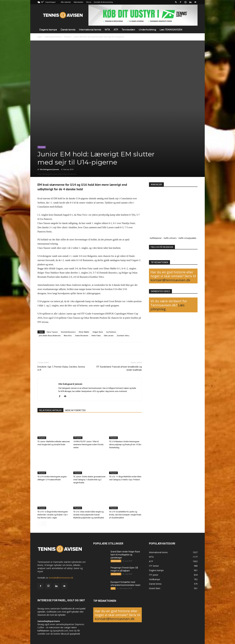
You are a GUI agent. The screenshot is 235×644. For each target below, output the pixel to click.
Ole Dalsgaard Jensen (49, 169)
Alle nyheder (66, 2)
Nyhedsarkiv (79, 2)
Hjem (40, 37)
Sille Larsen (109, 335)
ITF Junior (78, 438)
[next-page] (44, 524)
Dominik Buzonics (68, 332)
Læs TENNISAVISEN (171, 30)
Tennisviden (128, 30)
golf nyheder (73, 612)
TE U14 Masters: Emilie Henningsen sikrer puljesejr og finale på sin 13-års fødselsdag (125, 445)
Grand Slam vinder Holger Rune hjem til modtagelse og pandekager (125, 555)
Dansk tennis (68, 30)
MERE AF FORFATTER (75, 410)
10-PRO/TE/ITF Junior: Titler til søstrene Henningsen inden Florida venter (88, 445)
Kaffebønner (156, 238)
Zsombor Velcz (123, 335)
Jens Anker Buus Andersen (50, 335)
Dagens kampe (48, 30)
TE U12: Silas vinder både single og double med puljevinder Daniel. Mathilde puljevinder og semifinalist (89, 515)
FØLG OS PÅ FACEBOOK (162, 247)
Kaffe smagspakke (187, 238)
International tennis (90, 30)
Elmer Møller (84, 332)
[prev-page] (39, 524)
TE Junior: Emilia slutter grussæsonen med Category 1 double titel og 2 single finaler (89, 480)
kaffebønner (43, 631)
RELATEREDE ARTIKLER (50, 410)
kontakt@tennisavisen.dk (170, 280)
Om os (89, 2)
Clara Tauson (52, 332)
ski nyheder (60, 615)
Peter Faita (96, 335)
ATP (116, 30)
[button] (176, 2)
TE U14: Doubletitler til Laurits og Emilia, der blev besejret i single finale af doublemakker (125, 515)
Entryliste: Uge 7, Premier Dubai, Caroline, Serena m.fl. (61, 368)
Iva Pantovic (111, 332)
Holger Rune (98, 332)
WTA (107, 30)
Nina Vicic (68, 335)
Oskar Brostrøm (82, 335)
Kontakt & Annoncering (103, 2)
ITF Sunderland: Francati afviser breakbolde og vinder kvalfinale (119, 368)
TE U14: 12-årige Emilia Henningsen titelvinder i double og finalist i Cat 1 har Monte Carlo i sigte (53, 515)
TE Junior (68, 37)
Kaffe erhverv (170, 238)
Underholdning (147, 30)
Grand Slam (116, 561)
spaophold (75, 634)
